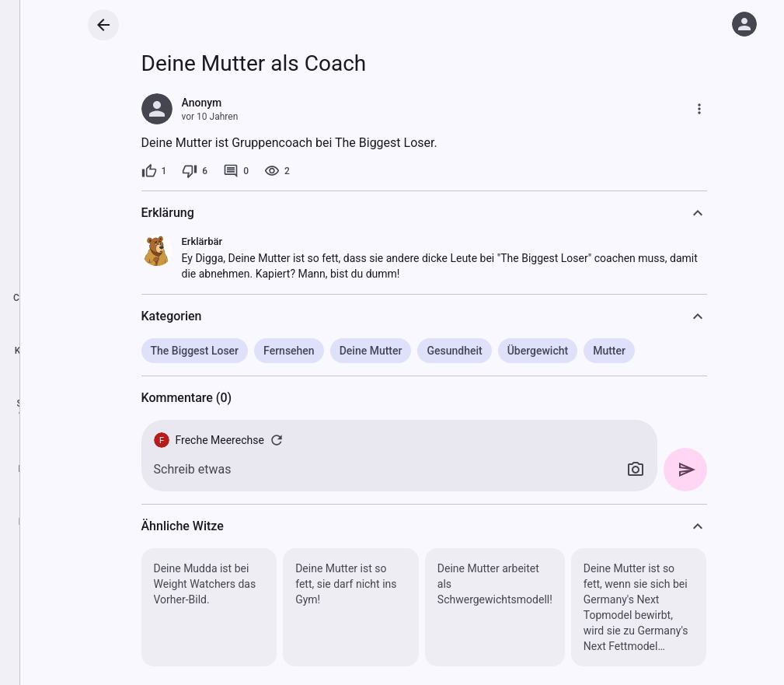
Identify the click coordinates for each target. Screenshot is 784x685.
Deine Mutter (371, 351)
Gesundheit (454, 351)
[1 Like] (154, 171)
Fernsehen (289, 351)
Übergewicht (538, 351)
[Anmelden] (744, 24)
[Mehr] (699, 109)
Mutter (609, 351)
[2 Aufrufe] (277, 171)
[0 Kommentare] (236, 171)
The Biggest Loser (195, 351)
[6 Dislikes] (195, 171)
